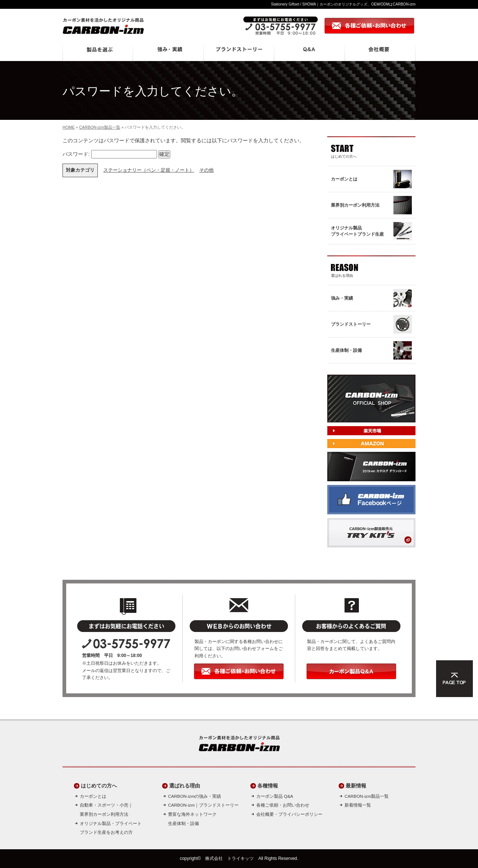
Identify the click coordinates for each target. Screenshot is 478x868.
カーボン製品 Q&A (275, 796)
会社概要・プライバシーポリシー (289, 814)
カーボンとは (93, 796)
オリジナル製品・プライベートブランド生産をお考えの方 (111, 828)
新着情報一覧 (358, 805)
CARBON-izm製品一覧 (100, 127)
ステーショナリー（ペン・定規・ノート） (149, 170)
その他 (206, 170)
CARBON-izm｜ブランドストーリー (203, 805)
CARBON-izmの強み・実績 (195, 796)
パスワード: (110, 154)
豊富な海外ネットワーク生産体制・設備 (192, 819)
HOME (69, 127)
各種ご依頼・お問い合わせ (283, 805)
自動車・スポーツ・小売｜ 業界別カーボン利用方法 (106, 810)
